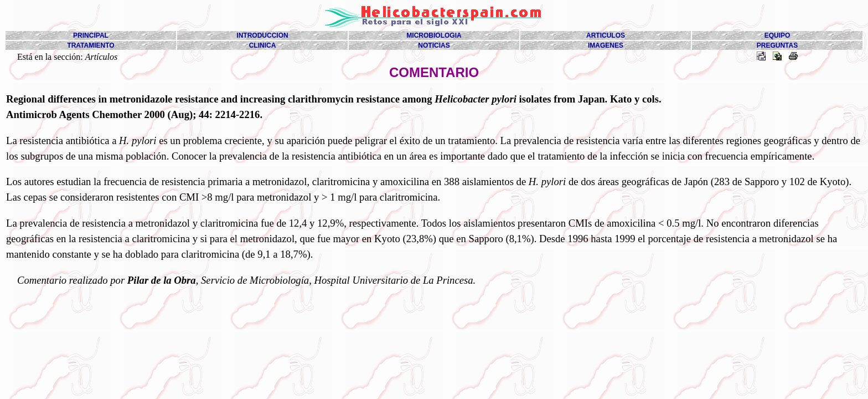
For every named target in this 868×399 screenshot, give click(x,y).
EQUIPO (777, 35)
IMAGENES (606, 45)
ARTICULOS (606, 35)
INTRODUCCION (262, 35)
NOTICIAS (434, 45)
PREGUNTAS (777, 45)
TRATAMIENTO (91, 45)
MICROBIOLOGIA (434, 35)
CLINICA (263, 45)
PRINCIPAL (91, 35)
